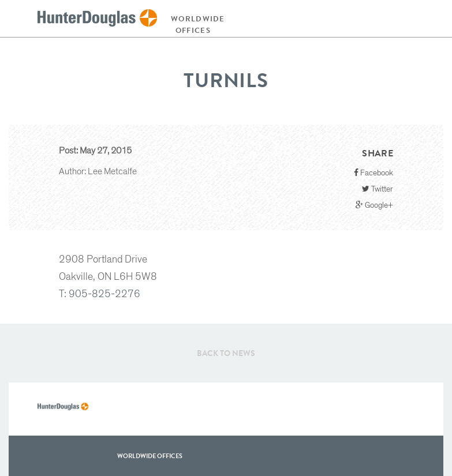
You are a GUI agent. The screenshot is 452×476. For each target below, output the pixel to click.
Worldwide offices (196, 25)
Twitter (378, 189)
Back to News (226, 353)
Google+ (374, 205)
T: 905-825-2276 (100, 294)
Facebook (373, 173)
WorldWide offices (150, 456)
